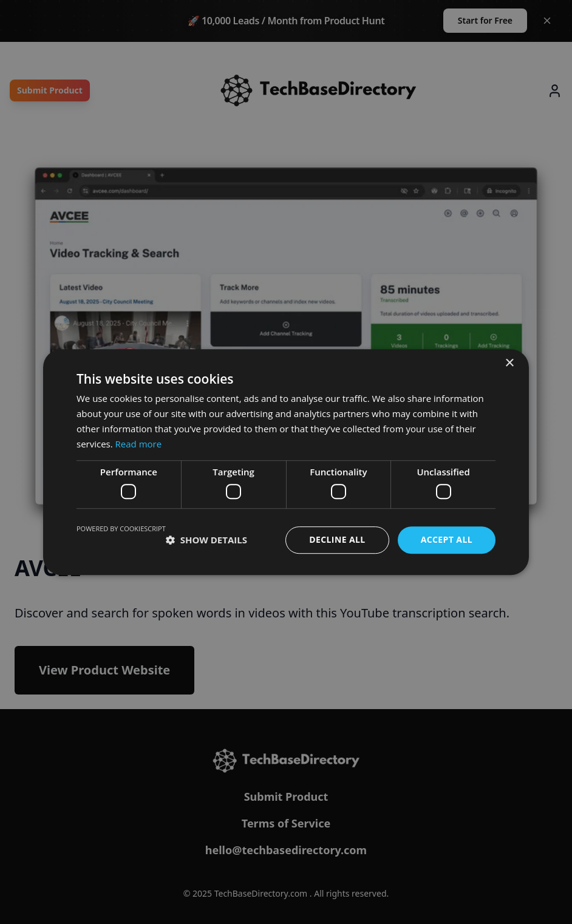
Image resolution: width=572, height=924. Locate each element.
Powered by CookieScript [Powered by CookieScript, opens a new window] (121, 528)
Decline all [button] (337, 539)
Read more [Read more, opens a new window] (139, 444)
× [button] (509, 363)
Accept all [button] (447, 539)
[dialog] (286, 462)
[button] (206, 540)
